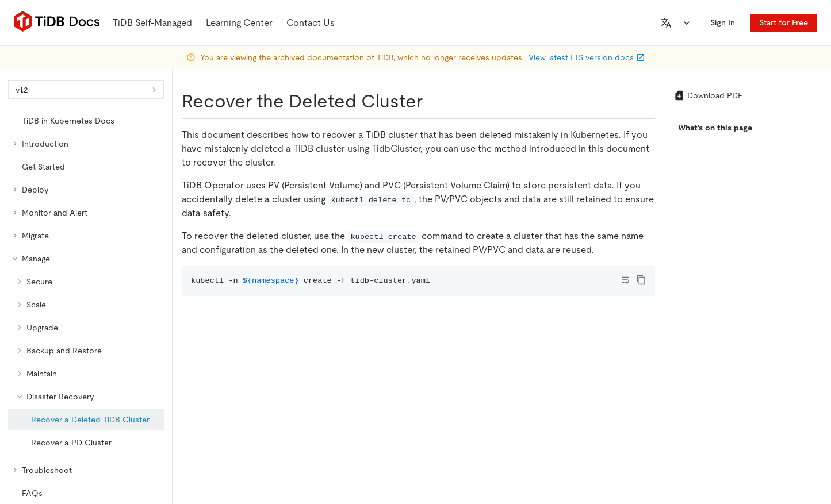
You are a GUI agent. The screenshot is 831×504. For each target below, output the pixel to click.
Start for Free (784, 22)
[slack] (734, 332)
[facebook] (710, 332)
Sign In (727, 22)
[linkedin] (686, 332)
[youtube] (782, 332)
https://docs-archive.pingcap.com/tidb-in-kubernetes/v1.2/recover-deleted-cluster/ (246, 187)
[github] (637, 332)
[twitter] (661, 332)
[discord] (758, 332)
